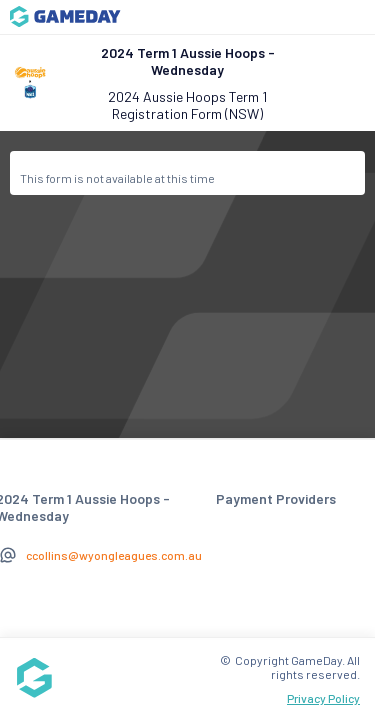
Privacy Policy (323, 698)
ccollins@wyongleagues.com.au (114, 555)
